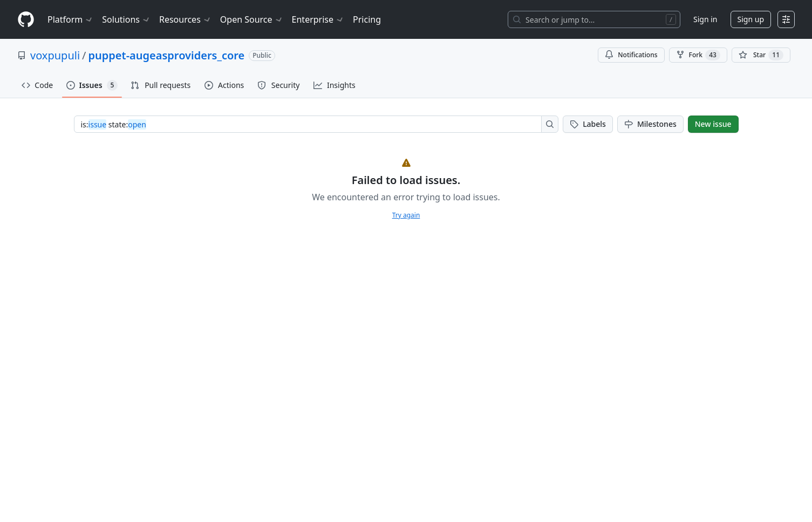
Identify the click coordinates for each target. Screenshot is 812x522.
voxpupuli (55, 55)
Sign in (705, 19)
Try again (406, 215)
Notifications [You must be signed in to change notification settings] (631, 55)
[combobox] (311, 124)
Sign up (751, 19)
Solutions (126, 19)
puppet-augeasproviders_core (167, 55)
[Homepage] (26, 20)
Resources (185, 19)
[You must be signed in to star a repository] (761, 55)
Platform (70, 19)
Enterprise (318, 19)
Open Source (252, 19)
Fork (698, 55)
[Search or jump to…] (594, 19)
